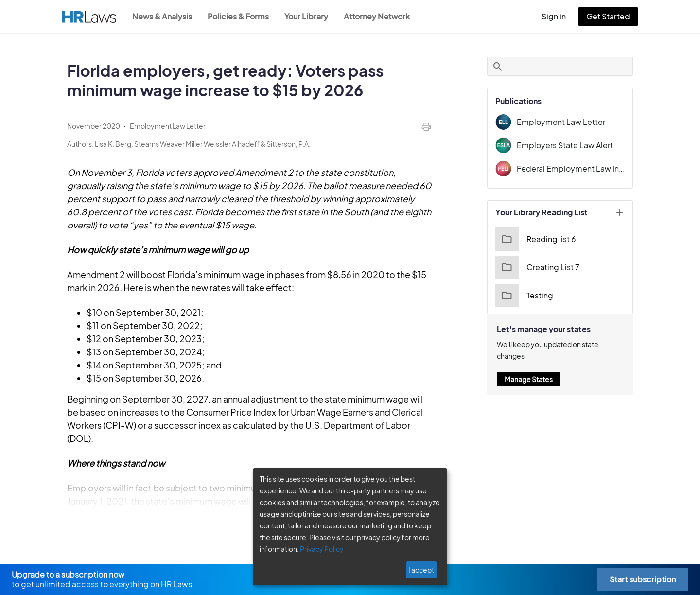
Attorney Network (382, 16)
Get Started (610, 16)
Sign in (558, 16)
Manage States (528, 367)
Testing (523, 296)
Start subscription (642, 579)
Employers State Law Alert (562, 145)
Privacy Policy (318, 549)
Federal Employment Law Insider (571, 168)
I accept (422, 570)
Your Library (311, 16)
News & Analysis (163, 16)
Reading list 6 (534, 239)
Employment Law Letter (558, 122)
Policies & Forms (241, 16)
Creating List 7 (536, 267)
